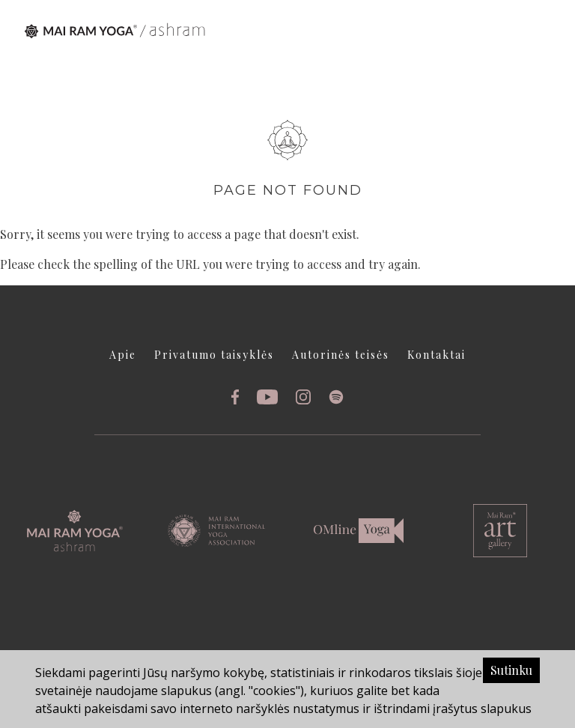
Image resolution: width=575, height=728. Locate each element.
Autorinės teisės (341, 355)
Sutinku (511, 670)
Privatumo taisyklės (214, 355)
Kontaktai (436, 355)
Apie (123, 355)
